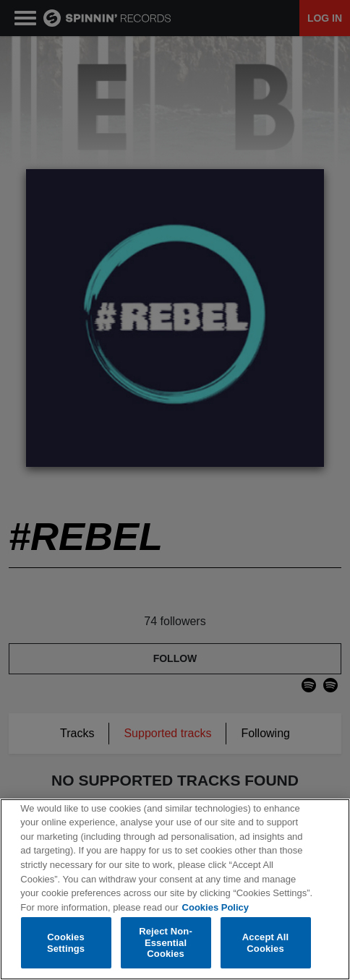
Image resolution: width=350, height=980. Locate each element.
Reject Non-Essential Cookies (166, 942)
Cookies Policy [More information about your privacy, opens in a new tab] (215, 907)
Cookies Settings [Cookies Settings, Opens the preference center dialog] (66, 943)
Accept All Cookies (265, 943)
